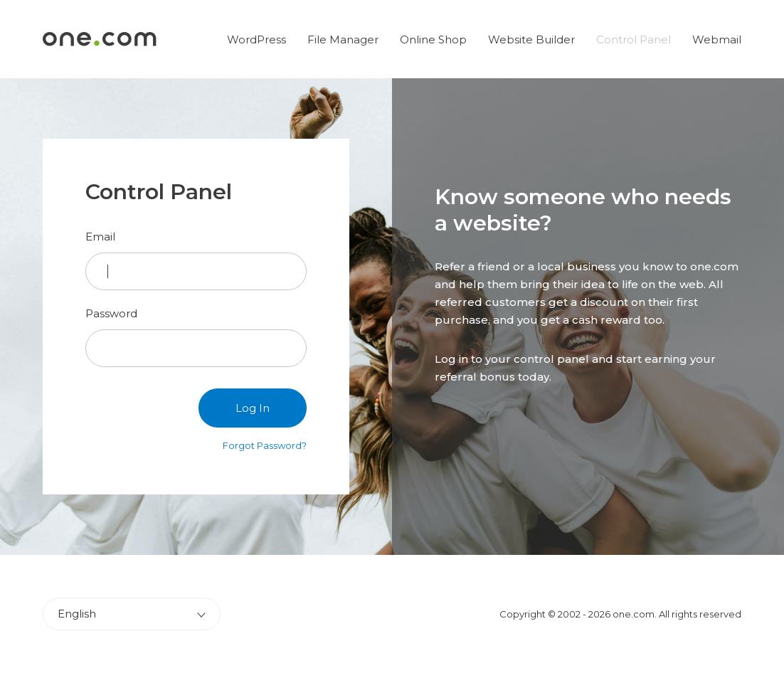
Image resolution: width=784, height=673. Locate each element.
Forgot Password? (265, 445)
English (77, 614)
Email (100, 237)
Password (111, 313)
